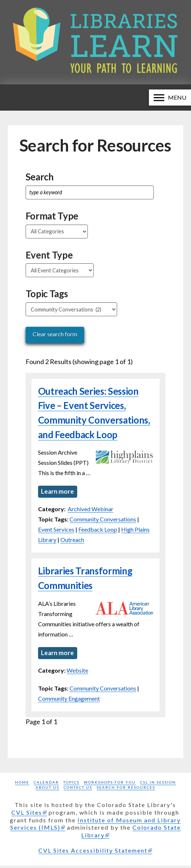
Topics (71, 784)
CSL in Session (158, 784)
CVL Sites (27, 815)
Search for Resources (126, 789)
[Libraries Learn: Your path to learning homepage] (95, 42)
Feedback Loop (98, 530)
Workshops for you (110, 784)
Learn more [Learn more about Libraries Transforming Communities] (58, 654)
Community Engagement (69, 701)
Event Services (56, 530)
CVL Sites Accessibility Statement (93, 852)
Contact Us (78, 789)
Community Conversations (103, 520)
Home (22, 784)
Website (77, 672)
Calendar (46, 784)
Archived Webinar (91, 510)
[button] (170, 97)
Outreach (72, 541)
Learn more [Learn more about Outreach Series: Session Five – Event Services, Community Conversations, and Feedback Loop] (58, 492)
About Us (47, 789)
